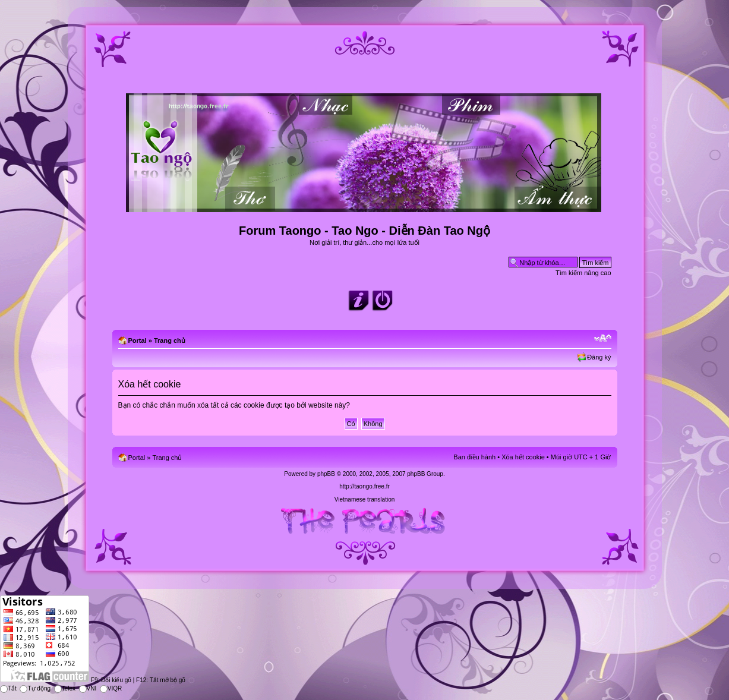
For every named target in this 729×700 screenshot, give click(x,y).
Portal (138, 340)
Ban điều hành (474, 457)
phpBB (326, 474)
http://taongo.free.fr (364, 486)
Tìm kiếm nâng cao (583, 273)
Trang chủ (170, 340)
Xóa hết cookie (523, 457)
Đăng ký (599, 357)
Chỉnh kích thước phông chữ (603, 338)
